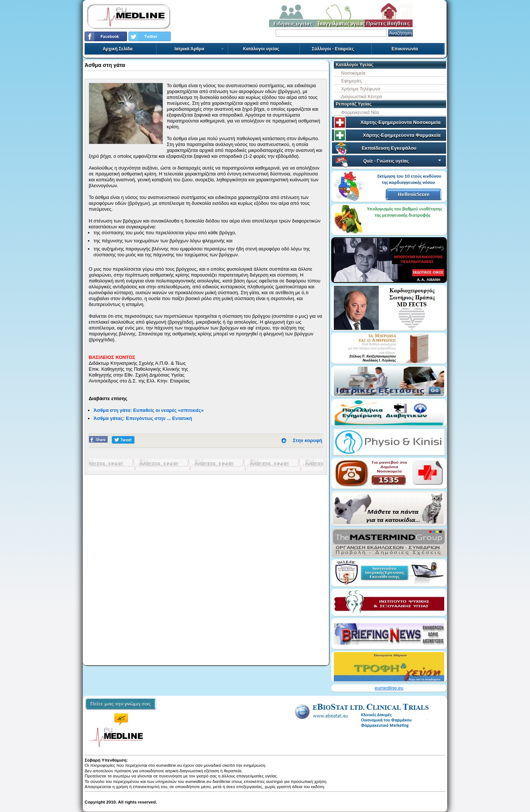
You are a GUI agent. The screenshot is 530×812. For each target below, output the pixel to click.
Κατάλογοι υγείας (261, 49)
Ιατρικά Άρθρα (199, 49)
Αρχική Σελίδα (118, 49)
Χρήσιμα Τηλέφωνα (361, 89)
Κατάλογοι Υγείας (354, 65)
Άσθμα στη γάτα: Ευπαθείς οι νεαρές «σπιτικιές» (149, 410)
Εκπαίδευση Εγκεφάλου (389, 148)
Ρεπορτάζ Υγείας (354, 104)
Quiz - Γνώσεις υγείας (403, 161)
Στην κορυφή (308, 440)
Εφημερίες (352, 81)
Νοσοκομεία (353, 73)
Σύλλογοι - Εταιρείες (333, 49)
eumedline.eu (389, 688)
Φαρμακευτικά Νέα (360, 113)
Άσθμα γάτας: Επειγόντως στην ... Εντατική (143, 418)
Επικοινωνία (405, 49)
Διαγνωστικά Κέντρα (362, 97)
